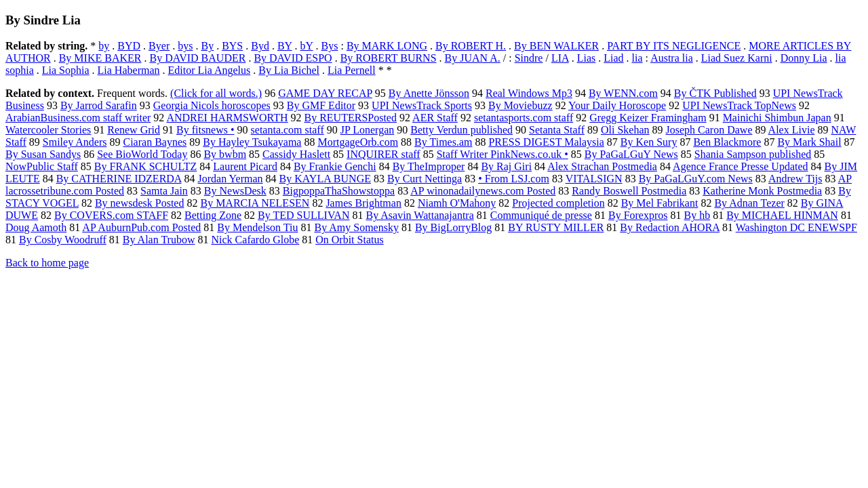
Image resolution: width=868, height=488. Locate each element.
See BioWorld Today (142, 154)
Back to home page (47, 263)
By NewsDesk (235, 191)
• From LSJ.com (514, 179)
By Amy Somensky (356, 227)
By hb (697, 215)
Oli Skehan (625, 130)
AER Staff (435, 118)
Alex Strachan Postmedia (602, 166)
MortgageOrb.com (358, 142)
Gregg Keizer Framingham (648, 118)
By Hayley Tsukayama (252, 142)
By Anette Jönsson (429, 93)
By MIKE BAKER (100, 58)
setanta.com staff (288, 130)
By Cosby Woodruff (63, 240)
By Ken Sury (649, 142)
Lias (587, 58)
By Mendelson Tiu (257, 227)
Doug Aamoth (36, 227)
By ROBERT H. (471, 46)
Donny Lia (804, 58)
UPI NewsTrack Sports (422, 105)
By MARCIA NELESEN (255, 203)
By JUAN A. (473, 58)
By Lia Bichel (289, 70)
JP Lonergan (368, 130)
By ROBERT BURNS (389, 58)
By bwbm (225, 154)
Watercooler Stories (48, 130)
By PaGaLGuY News (631, 154)
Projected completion (558, 203)
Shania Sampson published (753, 154)
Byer (159, 46)
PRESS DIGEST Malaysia (546, 142)
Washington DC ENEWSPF (796, 227)
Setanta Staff (557, 130)
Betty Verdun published (461, 130)
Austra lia (672, 58)
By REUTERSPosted (351, 118)
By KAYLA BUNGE (325, 179)
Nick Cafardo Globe (256, 240)
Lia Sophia (66, 70)
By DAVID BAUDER (197, 58)
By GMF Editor (321, 105)
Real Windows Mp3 (529, 93)
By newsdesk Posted (140, 203)
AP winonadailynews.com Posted (483, 191)
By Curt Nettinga (425, 179)
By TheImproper (429, 166)
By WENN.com (623, 93)
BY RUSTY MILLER (556, 227)
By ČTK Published (715, 93)
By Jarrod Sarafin (99, 105)
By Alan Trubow (159, 240)
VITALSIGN (594, 179)
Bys (330, 46)
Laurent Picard (245, 166)
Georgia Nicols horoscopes (212, 105)
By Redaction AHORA (670, 227)
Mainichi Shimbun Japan (777, 118)
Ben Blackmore (727, 142)
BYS (232, 46)
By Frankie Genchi (335, 166)
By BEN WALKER (556, 46)
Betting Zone (213, 215)
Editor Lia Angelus (210, 70)
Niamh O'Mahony (457, 203)
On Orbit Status (349, 240)
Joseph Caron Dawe (709, 130)
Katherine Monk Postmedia (762, 191)
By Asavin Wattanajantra (419, 215)
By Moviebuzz (520, 105)
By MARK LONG (387, 46)
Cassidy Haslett (296, 154)
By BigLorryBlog (453, 227)
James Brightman (363, 203)
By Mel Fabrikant (660, 203)
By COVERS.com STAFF (111, 215)
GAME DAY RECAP (325, 93)
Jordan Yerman (231, 179)
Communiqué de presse (541, 215)
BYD (129, 46)
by (104, 46)
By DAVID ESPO (293, 58)
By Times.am (443, 142)
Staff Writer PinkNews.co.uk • (502, 154)
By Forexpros (638, 215)
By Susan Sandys (43, 154)
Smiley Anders (75, 142)
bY (307, 46)
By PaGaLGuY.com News (696, 179)
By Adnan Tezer (749, 203)
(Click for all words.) (216, 93)
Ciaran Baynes (155, 142)
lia (637, 58)
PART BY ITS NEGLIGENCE (674, 46)
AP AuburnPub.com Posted (141, 227)
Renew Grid (134, 130)
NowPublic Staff (42, 166)
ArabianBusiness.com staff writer (78, 118)
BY (285, 46)
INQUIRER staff (383, 154)
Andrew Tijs (795, 179)
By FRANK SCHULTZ (145, 166)
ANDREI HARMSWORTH (227, 118)
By (207, 46)
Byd (260, 46)
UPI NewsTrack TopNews (739, 105)
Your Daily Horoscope (617, 105)
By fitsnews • (205, 130)
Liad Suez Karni (737, 58)
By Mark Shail (809, 142)
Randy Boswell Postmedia (629, 191)
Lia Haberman (129, 70)
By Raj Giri (506, 166)
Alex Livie (792, 130)
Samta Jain (164, 191)
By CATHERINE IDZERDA (119, 179)
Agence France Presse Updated (740, 166)
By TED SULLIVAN (303, 215)
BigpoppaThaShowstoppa (339, 191)
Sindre (529, 58)
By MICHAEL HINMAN (782, 215)
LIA (560, 58)
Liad (613, 58)
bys (185, 46)
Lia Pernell (352, 70)
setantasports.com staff (524, 118)
